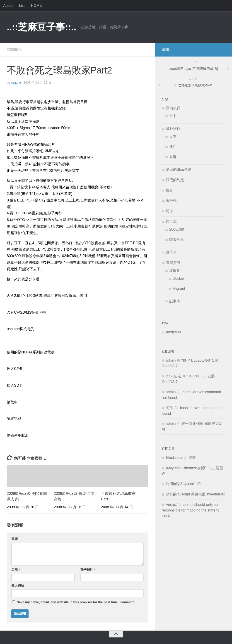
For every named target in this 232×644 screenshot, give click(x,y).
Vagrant (179, 289)
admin (16, 83)
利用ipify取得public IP (183, 484)
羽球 (169, 211)
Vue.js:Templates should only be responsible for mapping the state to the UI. (191, 510)
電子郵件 (88, 569)
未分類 (171, 201)
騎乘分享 (176, 240)
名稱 (16, 569)
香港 (173, 157)
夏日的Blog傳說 (179, 169)
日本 (173, 136)
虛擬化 (175, 271)
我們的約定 (175, 180)
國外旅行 (173, 129)
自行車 (171, 221)
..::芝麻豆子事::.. (41, 27)
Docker (178, 278)
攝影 (169, 190)
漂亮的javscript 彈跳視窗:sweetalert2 (195, 494)
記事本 (175, 301)
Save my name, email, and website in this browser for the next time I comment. (76, 602)
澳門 (173, 147)
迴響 (14, 539)
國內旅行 (173, 108)
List (22, 6)
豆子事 (171, 252)
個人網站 (18, 585)
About (8, 6)
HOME (36, 6)
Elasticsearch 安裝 (181, 458)
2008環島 (14, 50)
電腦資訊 (173, 263)
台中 (173, 116)
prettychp (173, 332)
